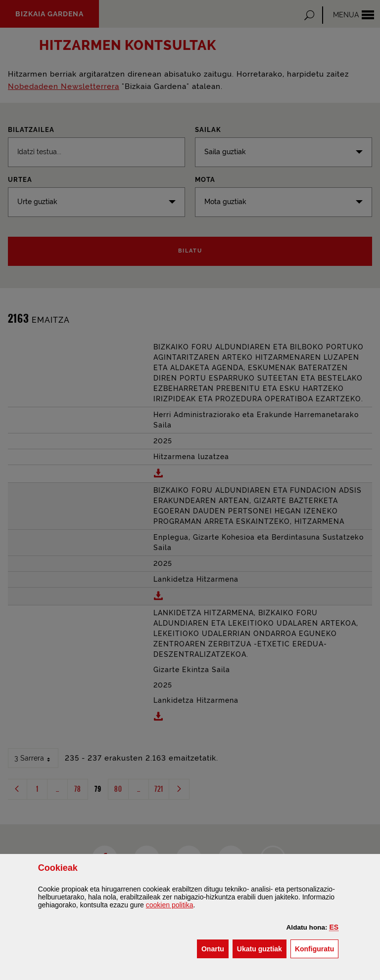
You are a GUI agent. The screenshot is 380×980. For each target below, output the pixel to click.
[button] (334, 927)
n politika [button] (170, 905)
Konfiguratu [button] (317, 948)
